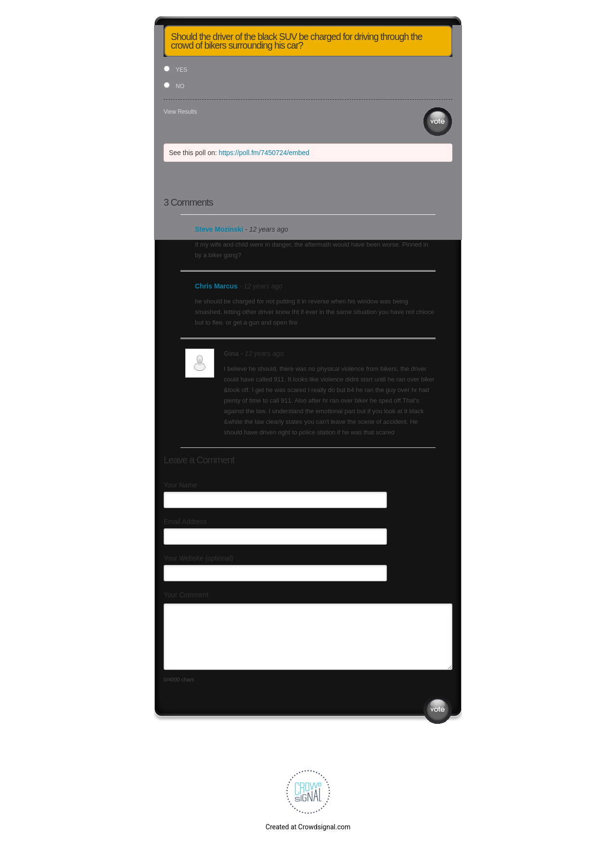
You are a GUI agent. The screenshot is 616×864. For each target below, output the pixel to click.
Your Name (180, 485)
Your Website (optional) (199, 558)
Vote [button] (438, 122)
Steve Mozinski (219, 229)
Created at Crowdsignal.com (308, 827)
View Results (180, 112)
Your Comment (186, 595)
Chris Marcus (216, 286)
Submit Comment (438, 710)
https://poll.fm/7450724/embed (264, 153)
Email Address (185, 522)
